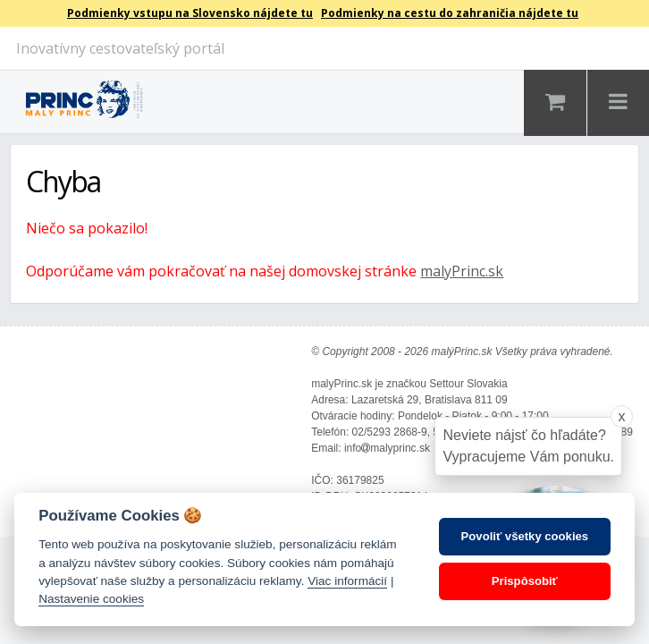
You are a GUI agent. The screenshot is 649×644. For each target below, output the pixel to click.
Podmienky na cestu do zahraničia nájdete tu (450, 13)
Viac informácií (347, 581)
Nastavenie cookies (91, 599)
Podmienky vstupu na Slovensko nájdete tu (190, 13)
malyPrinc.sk (462, 271)
